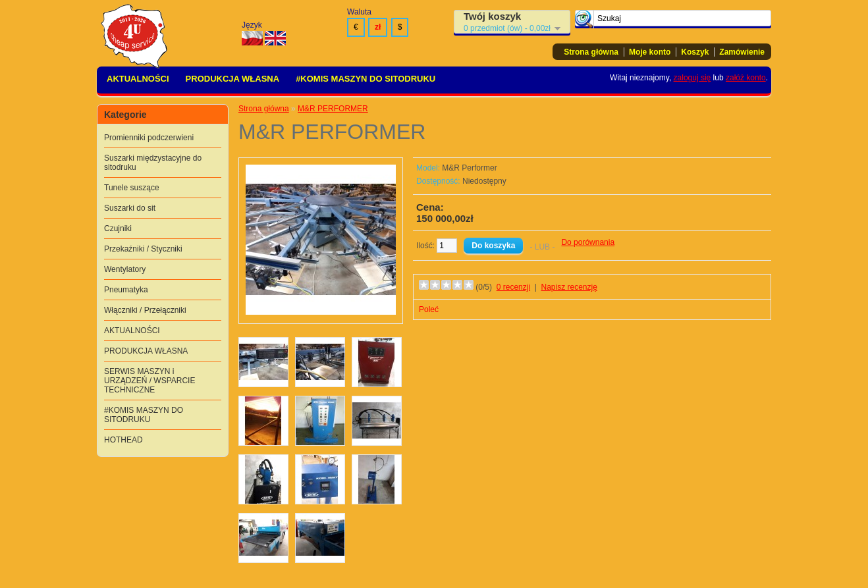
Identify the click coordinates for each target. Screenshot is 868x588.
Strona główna (591, 52)
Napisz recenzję (569, 287)
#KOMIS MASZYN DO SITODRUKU (366, 79)
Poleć (429, 309)
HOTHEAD (123, 440)
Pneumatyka (126, 290)
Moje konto (650, 52)
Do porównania (588, 242)
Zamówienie (742, 52)
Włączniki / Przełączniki (145, 310)
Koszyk (695, 52)
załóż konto (746, 78)
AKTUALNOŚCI (138, 79)
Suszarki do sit (130, 208)
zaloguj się (692, 78)
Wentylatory (125, 269)
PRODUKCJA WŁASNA (233, 79)
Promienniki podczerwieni (149, 138)
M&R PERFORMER (333, 109)
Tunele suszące (132, 188)
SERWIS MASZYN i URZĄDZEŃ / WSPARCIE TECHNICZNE (149, 381)
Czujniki (118, 228)
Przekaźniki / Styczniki (143, 249)
